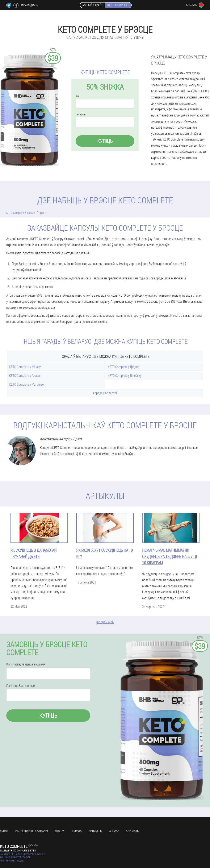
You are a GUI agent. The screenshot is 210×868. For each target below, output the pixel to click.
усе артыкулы (105, 622)
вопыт (4, 831)
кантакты (133, 831)
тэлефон (81, 114)
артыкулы (95, 831)
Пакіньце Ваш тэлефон (21, 686)
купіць (105, 141)
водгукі (60, 831)
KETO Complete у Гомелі (25, 375)
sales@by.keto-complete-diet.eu (18, 850)
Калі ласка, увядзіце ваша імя (26, 664)
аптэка (114, 831)
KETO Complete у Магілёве (26, 384)
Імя (77, 96)
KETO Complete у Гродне (123, 367)
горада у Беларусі (105, 393)
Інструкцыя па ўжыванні (32, 831)
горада (77, 831)
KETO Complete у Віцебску (125, 375)
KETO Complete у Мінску (25, 367)
